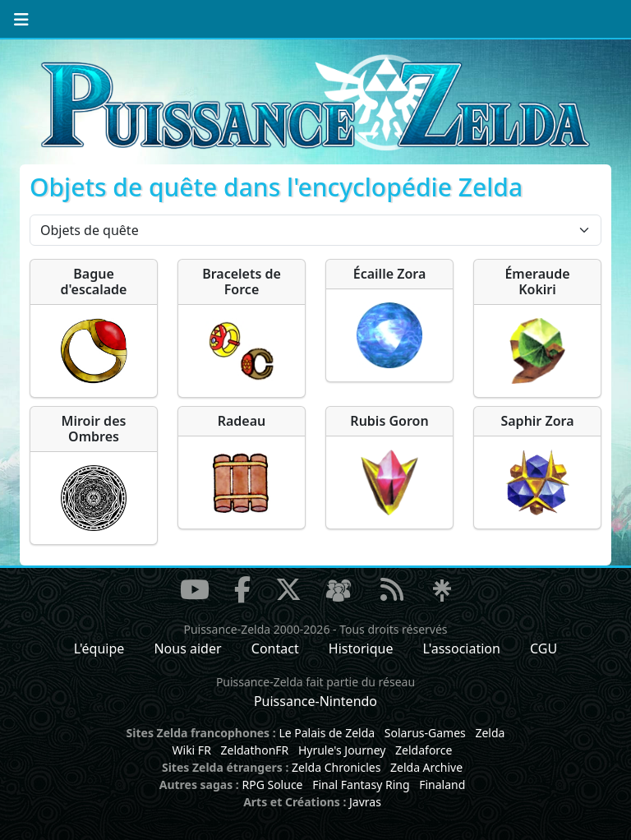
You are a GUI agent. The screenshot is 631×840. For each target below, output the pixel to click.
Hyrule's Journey (342, 750)
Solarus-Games (425, 733)
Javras (365, 802)
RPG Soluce (272, 785)
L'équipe (99, 648)
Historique (361, 648)
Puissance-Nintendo (315, 701)
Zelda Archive (426, 767)
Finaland (442, 785)
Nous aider (187, 648)
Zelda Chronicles (336, 767)
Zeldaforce (424, 750)
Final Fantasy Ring (361, 785)
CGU (543, 648)
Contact (275, 648)
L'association (462, 648)
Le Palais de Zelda (327, 733)
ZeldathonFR (254, 750)
